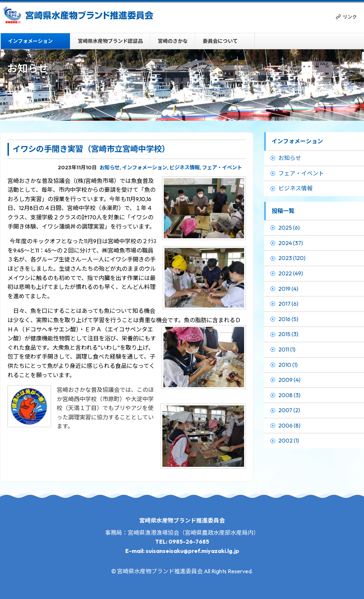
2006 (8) (289, 425)
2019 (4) (288, 289)
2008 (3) (289, 395)
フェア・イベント (222, 168)
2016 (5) (288, 319)
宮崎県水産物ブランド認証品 (110, 41)
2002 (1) (289, 440)
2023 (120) (292, 258)
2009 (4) (289, 380)
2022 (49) (291, 273)
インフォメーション (30, 41)
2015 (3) (288, 334)
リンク (350, 17)
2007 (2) (289, 410)
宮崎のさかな (173, 41)
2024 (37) (291, 243)
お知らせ (110, 168)
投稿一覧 (283, 211)
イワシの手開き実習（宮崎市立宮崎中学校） (91, 149)
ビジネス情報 (184, 168)
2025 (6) (289, 228)
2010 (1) (288, 365)
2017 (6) (288, 304)
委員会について (220, 41)
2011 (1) (287, 349)
